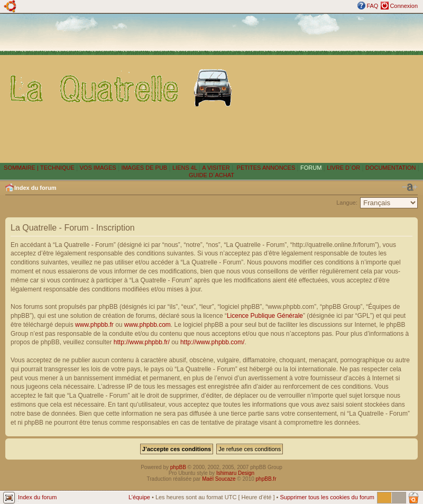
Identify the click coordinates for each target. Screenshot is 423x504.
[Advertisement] (330, 88)
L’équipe (139, 497)
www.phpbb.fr (94, 325)
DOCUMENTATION (391, 168)
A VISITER (216, 168)
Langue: (347, 203)
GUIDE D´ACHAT (212, 175)
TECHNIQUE (57, 168)
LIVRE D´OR (343, 168)
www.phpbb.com (148, 325)
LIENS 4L (186, 168)
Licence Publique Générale (265, 316)
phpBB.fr (266, 479)
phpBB (178, 467)
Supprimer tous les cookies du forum (327, 497)
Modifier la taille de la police (410, 187)
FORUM (311, 168)
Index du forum (35, 188)
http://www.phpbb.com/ (212, 342)
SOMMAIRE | (22, 168)
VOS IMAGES (98, 168)
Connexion (404, 6)
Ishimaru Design (235, 473)
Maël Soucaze (219, 479)
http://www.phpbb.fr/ (142, 342)
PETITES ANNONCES (265, 168)
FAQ (372, 6)
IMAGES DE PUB (144, 168)
